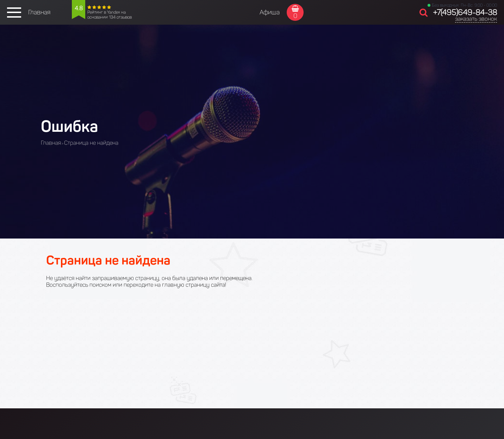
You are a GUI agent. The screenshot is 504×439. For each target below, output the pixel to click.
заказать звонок (476, 19)
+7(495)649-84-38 (465, 13)
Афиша (270, 12)
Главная (39, 12)
